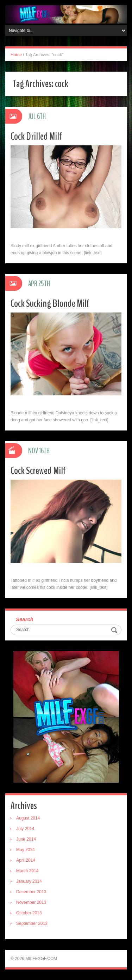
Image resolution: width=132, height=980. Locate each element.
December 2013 (31, 892)
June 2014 (26, 839)
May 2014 (26, 850)
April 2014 (26, 860)
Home (16, 55)
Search (25, 619)
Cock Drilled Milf (36, 136)
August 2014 (28, 818)
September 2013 (32, 923)
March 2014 (27, 871)
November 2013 (31, 902)
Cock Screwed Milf (38, 471)
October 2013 (29, 913)
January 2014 (29, 881)
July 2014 (25, 829)
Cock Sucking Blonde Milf (50, 304)
